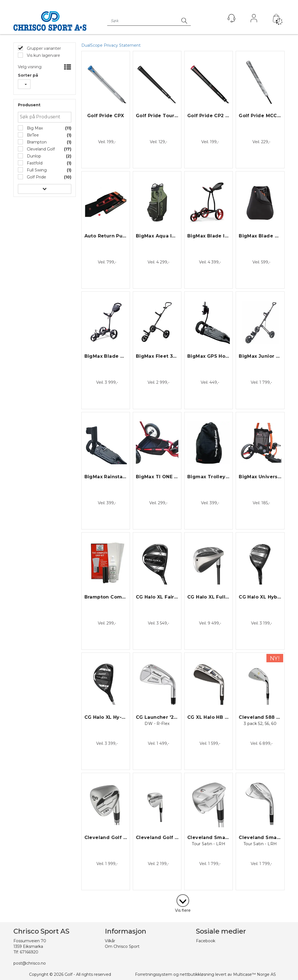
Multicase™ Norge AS (255, 974)
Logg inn (254, 20)
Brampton (36, 142)
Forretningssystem (154, 974)
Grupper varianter (43, 48)
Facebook (206, 941)
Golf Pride (36, 177)
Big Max (34, 128)
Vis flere (183, 910)
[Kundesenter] (231, 18)
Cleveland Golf (40, 149)
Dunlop (33, 156)
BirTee (32, 135)
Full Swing (36, 170)
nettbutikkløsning (197, 974)
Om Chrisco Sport (122, 946)
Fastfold (34, 163)
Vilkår (110, 941)
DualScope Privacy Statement (111, 45)
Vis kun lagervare (43, 55)
